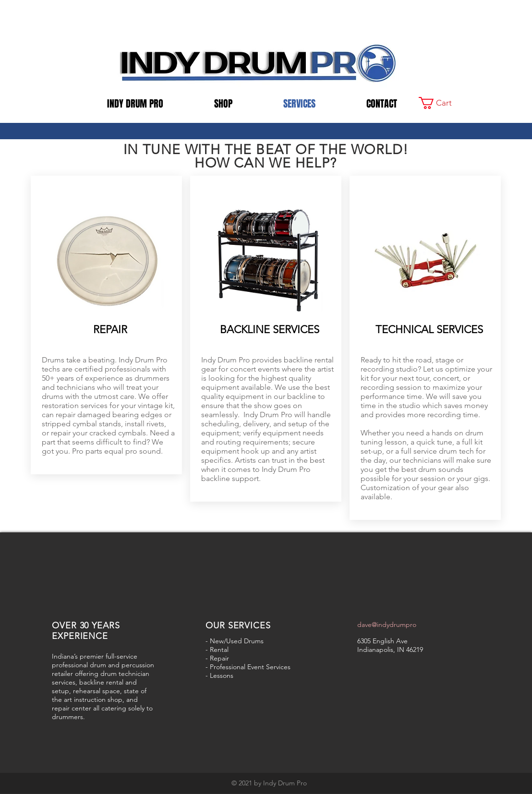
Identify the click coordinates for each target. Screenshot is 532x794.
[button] (441, 103)
